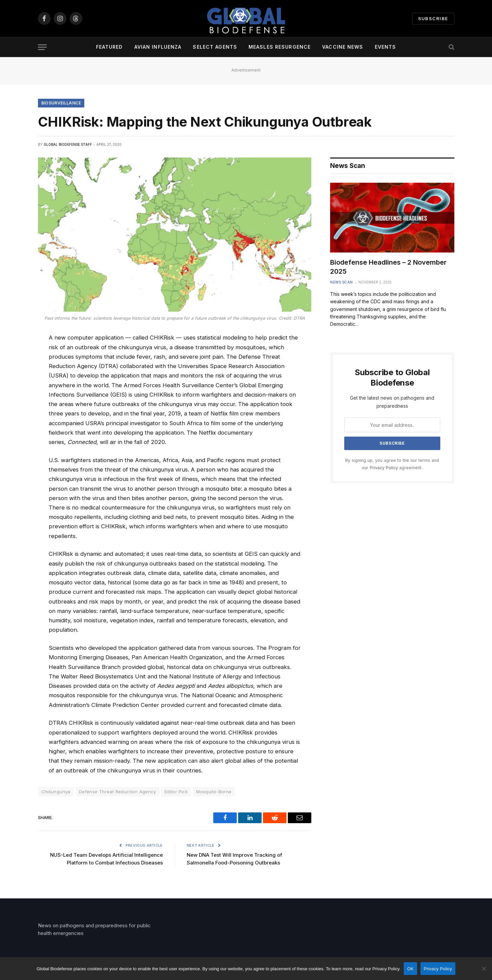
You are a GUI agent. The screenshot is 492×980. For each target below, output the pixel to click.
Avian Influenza (158, 47)
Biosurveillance (61, 103)
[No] (484, 969)
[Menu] (42, 47)
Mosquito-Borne (214, 792)
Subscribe (433, 18)
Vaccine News (343, 47)
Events (386, 47)
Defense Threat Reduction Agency (118, 792)
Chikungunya (56, 792)
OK (410, 969)
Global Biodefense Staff (68, 144)
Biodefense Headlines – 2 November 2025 (388, 267)
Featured (109, 47)
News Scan (342, 282)
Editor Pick (176, 792)
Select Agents (215, 47)
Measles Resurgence (280, 47)
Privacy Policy (384, 468)
